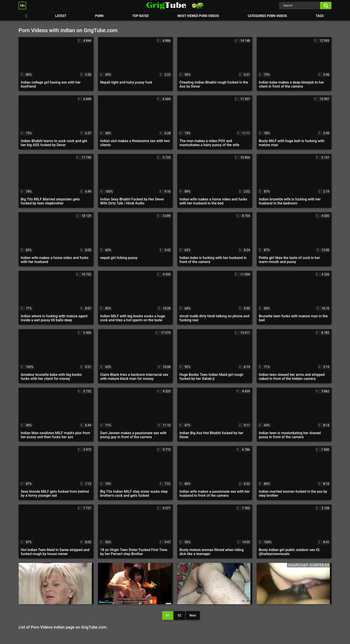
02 (179, 615)
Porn (26, 16)
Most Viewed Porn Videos (198, 16)
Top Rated (140, 16)
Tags (320, 16)
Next (193, 615)
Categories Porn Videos (267, 16)
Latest (61, 16)
